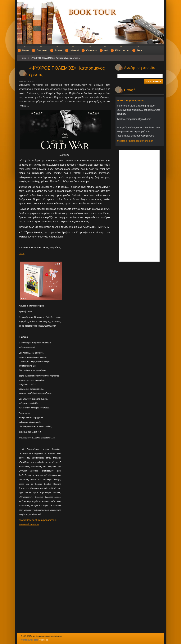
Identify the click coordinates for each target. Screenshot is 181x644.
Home (24, 58)
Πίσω (22, 253)
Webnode (43, 640)
